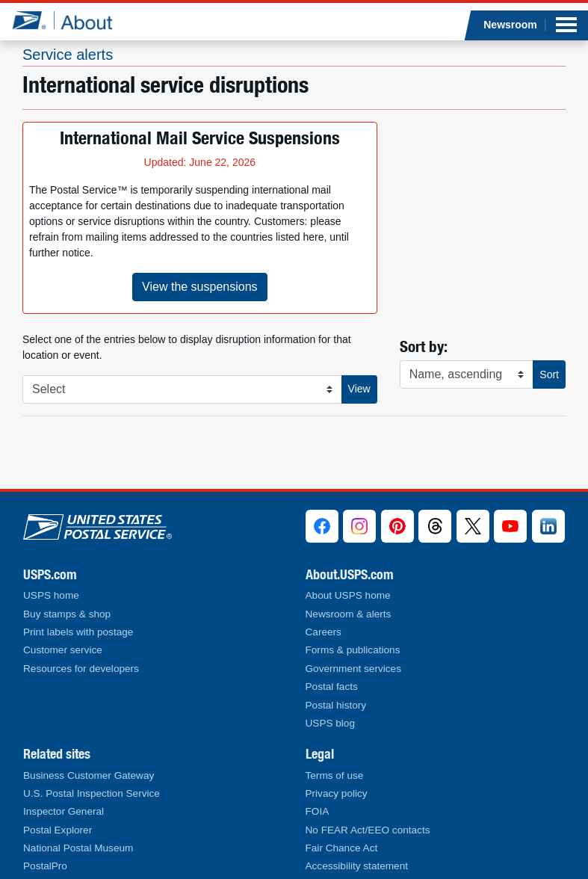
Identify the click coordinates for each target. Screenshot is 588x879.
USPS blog (331, 723)
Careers (324, 632)
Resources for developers (81, 669)
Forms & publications (353, 650)
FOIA (318, 811)
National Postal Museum (78, 848)
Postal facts (332, 687)
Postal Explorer (58, 830)
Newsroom (510, 25)
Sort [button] (549, 374)
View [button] (359, 389)
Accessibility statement (357, 866)
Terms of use (335, 775)
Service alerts (68, 55)
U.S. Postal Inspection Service (92, 793)
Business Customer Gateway (89, 775)
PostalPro (45, 866)
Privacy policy (337, 793)
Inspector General (64, 811)
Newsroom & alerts (349, 614)
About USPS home (348, 595)
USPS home (51, 595)
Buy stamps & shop (67, 614)
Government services (353, 669)
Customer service (63, 650)
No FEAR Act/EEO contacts (368, 830)
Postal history (336, 705)
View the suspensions (199, 287)
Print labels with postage (78, 632)
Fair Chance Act (342, 848)
